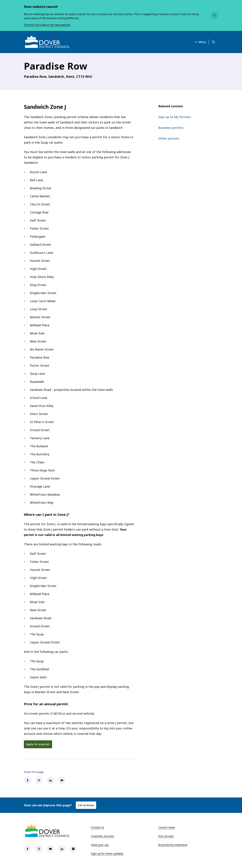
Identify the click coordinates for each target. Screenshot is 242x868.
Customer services (103, 836)
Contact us (98, 827)
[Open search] (213, 42)
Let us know (86, 805)
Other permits (169, 138)
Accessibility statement (173, 845)
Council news (167, 827)
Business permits (171, 128)
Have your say (100, 845)
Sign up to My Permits (175, 117)
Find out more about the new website (47, 25)
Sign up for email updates (107, 854)
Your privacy (166, 836)
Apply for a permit (38, 744)
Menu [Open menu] (200, 42)
